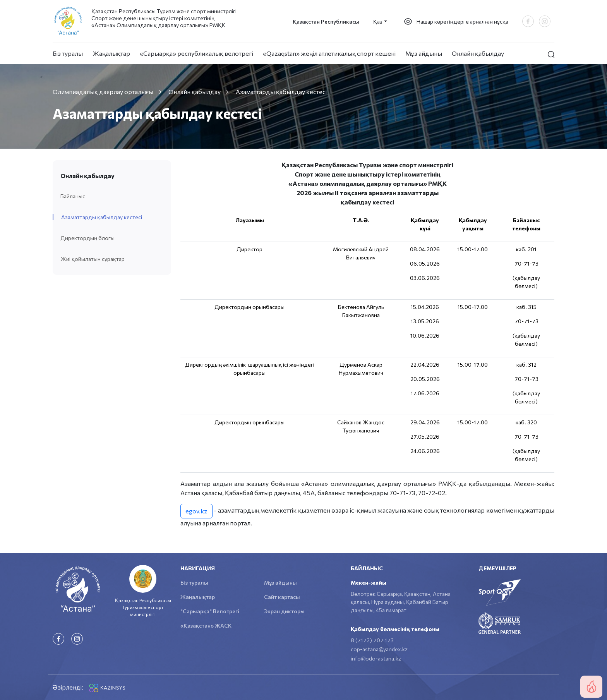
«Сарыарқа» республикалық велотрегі (196, 53)
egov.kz (196, 511)
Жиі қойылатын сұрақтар (93, 259)
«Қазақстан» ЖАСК (206, 625)
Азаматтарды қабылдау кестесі (102, 217)
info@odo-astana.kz (376, 658)
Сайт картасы (282, 597)
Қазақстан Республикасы (326, 21)
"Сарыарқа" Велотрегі (210, 611)
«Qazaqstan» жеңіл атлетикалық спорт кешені (329, 53)
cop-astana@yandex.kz (379, 649)
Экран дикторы (284, 611)
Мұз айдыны (424, 53)
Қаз (378, 21)
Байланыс (73, 196)
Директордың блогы (87, 238)
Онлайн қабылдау (478, 53)
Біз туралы (68, 53)
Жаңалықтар (111, 53)
